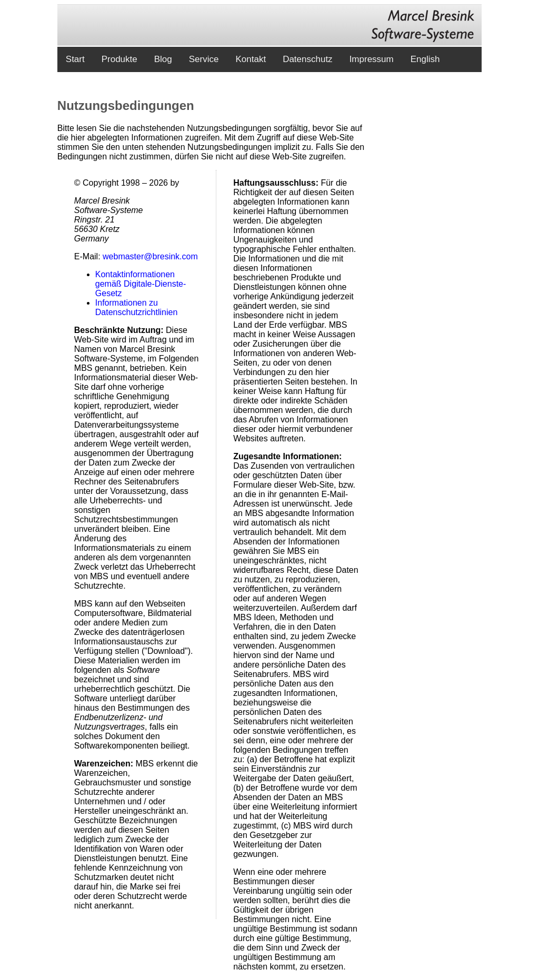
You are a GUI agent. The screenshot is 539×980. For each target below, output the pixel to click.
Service (204, 59)
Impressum (372, 59)
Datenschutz (308, 59)
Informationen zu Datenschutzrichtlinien (137, 307)
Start (75, 59)
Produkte (119, 59)
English (425, 59)
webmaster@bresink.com (150, 256)
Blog (163, 59)
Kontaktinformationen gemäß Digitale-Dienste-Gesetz (141, 284)
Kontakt (251, 59)
